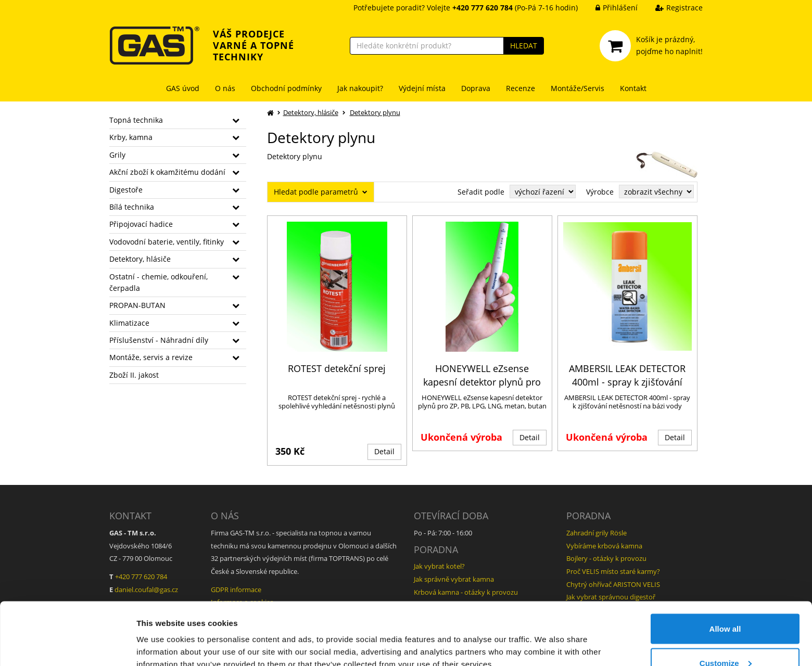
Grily (117, 155)
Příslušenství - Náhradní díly (159, 340)
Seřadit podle (481, 192)
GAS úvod (183, 88)
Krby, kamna (131, 137)
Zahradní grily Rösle (597, 533)
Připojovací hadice (141, 224)
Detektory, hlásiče (140, 259)
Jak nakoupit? (360, 88)
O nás (225, 88)
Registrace (671, 8)
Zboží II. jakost (134, 375)
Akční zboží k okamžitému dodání (167, 172)
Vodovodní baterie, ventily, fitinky (167, 242)
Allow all (725, 570)
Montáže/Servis (578, 88)
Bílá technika (132, 207)
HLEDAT (524, 46)
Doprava (476, 88)
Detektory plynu (375, 112)
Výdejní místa (422, 88)
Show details (161, 634)
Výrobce (600, 192)
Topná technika (136, 120)
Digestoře (126, 190)
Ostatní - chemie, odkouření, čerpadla (158, 282)
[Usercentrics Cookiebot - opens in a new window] (67, 646)
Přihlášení (609, 8)
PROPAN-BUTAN (137, 305)
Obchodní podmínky (286, 88)
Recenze (521, 88)
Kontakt (633, 88)
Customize (726, 604)
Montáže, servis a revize (151, 357)
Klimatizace (129, 323)
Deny (725, 638)
